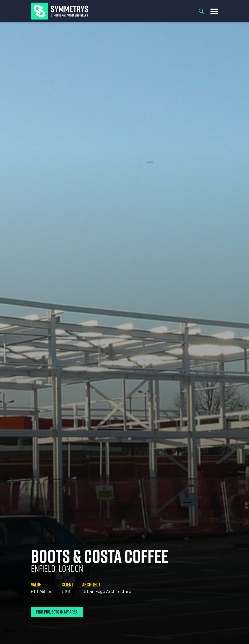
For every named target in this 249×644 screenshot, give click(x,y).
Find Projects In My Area (57, 612)
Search (201, 11)
